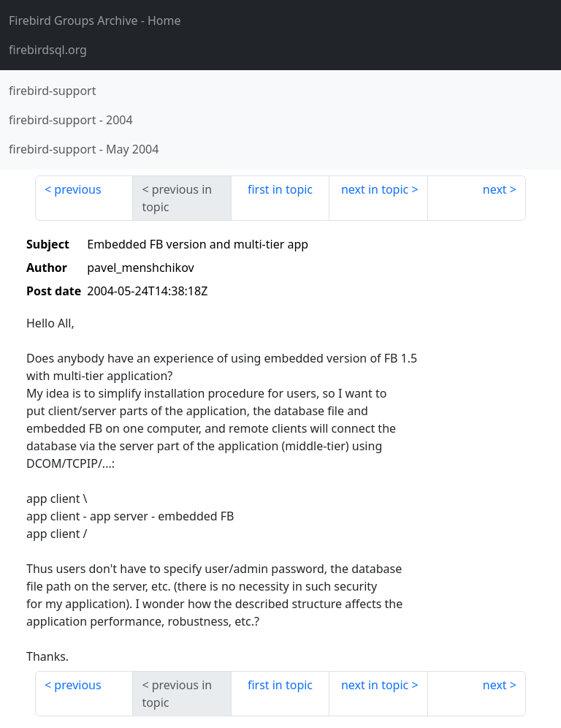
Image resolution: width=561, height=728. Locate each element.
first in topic (280, 189)
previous (77, 189)
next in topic (375, 189)
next (495, 189)
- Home (95, 20)
